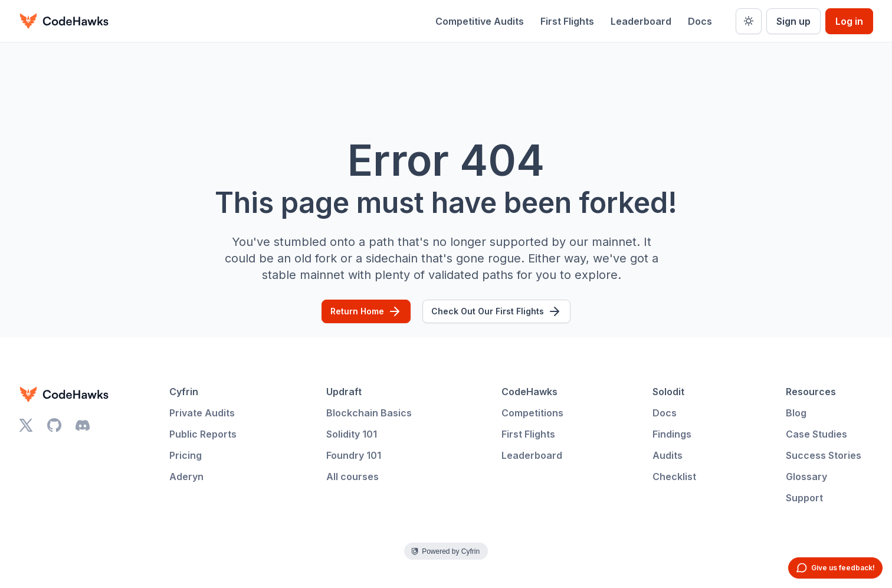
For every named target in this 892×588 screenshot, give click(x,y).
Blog (796, 413)
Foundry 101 (354, 455)
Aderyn (186, 477)
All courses (352, 477)
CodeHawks (529, 392)
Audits (668, 455)
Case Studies (816, 434)
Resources (811, 392)
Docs (700, 21)
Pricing (186, 455)
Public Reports (203, 434)
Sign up (793, 21)
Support (804, 498)
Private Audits (202, 413)
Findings (672, 434)
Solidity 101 (352, 434)
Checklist (674, 477)
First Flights (567, 21)
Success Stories (824, 455)
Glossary (806, 477)
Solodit (668, 392)
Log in (849, 21)
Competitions (532, 413)
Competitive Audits (480, 21)
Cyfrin (184, 392)
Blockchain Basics (369, 413)
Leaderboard (641, 21)
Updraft (344, 392)
